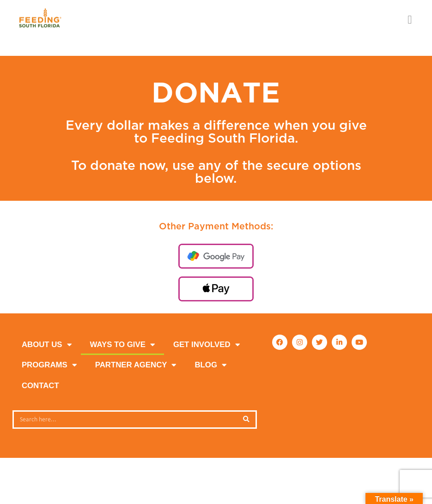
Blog (210, 365)
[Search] (246, 420)
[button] (410, 20)
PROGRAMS (49, 365)
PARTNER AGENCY (136, 365)
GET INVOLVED (207, 345)
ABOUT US (47, 345)
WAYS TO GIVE (122, 345)
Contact (40, 386)
